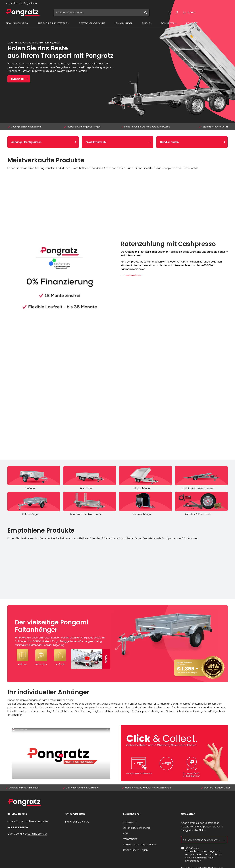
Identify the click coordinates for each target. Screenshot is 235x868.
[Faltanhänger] (34, 504)
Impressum (130, 822)
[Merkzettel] (169, 13)
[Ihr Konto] (177, 13)
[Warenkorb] (189, 13)
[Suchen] (146, 13)
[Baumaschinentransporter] (90, 504)
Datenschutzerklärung (136, 828)
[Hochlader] (90, 479)
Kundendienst (132, 814)
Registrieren (30, 3)
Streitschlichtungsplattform (139, 844)
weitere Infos (133, 275)
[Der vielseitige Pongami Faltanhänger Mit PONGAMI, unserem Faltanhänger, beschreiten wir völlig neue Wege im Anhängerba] (118, 644)
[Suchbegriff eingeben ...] (98, 13)
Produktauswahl (96, 142)
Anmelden (12, 3)
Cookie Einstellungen (135, 850)
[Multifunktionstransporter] (201, 479)
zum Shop (18, 79)
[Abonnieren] (224, 840)
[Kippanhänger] (146, 479)
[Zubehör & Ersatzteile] (201, 504)
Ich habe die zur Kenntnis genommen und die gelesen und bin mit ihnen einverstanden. (204, 854)
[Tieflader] (34, 479)
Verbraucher (131, 839)
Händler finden (169, 142)
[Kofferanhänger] (146, 504)
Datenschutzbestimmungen (201, 851)
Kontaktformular (37, 834)
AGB (126, 833)
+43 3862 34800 (18, 828)
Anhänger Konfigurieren (26, 142)
